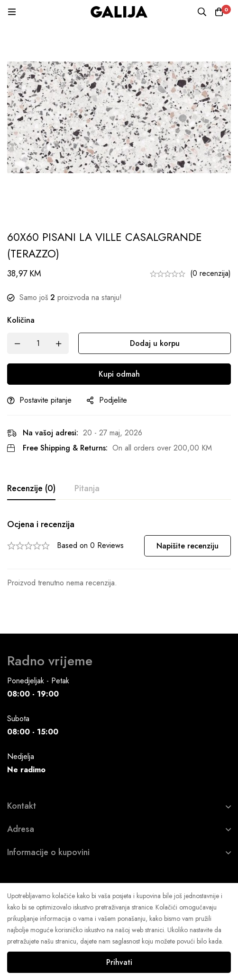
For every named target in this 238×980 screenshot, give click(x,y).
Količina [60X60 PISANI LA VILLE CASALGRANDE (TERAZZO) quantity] (21, 320)
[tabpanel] (119, 554)
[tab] (31, 489)
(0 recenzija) (211, 273)
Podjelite (113, 400)
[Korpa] (219, 12)
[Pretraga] (202, 12)
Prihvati (119, 962)
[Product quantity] (38, 343)
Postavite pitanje (46, 400)
